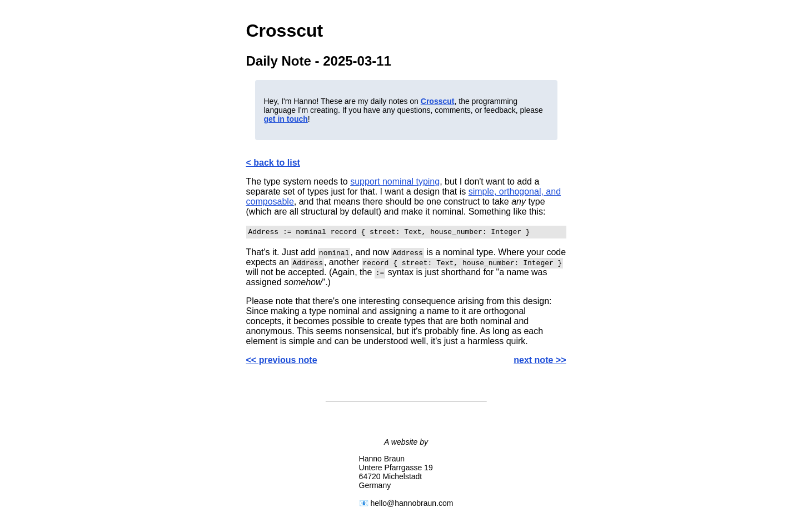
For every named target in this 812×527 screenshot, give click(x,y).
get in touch (286, 119)
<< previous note (282, 362)
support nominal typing (395, 182)
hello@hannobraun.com (412, 505)
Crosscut (438, 101)
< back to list (273, 163)
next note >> (540, 362)
